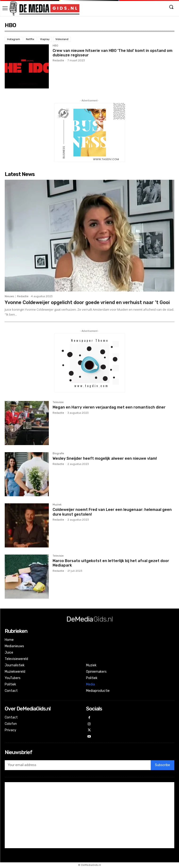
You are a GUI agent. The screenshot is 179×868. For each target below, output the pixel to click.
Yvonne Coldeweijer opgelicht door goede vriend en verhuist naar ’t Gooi (87, 302)
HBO (55, 46)
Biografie (58, 454)
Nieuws (9, 296)
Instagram (14, 39)
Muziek (57, 505)
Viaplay (45, 39)
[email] (78, 765)
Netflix (30, 39)
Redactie (58, 61)
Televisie (58, 402)
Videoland (62, 39)
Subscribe (162, 765)
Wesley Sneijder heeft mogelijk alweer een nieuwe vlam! (105, 458)
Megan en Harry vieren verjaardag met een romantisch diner (109, 407)
